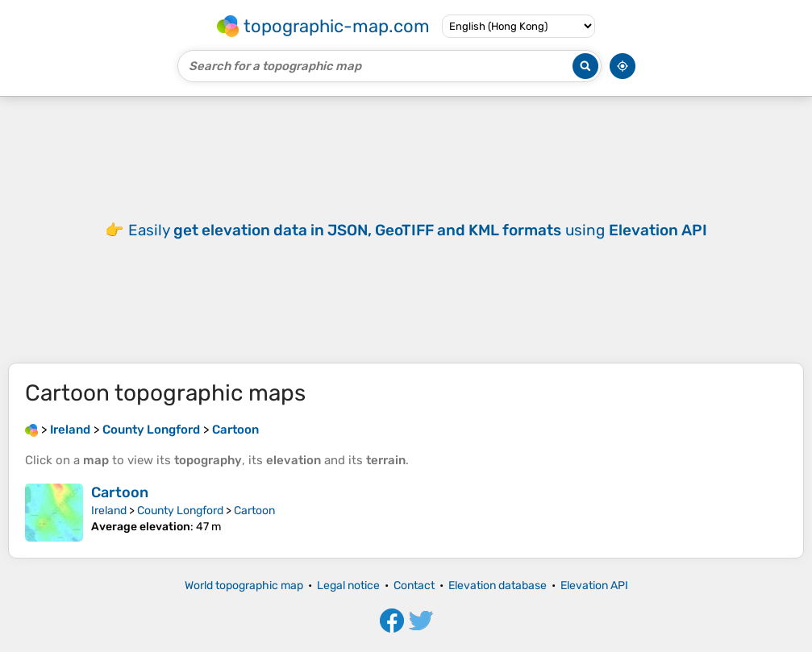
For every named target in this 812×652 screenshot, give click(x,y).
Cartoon (120, 492)
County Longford (180, 511)
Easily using (418, 230)
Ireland (109, 511)
